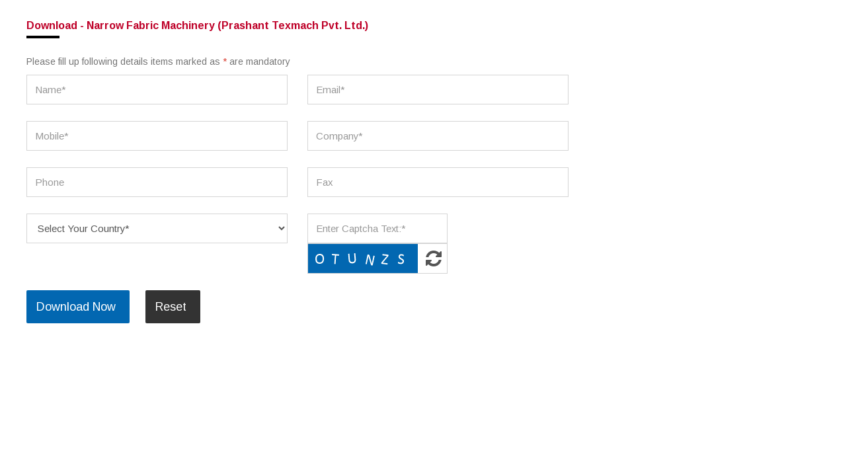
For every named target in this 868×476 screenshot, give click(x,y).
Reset (171, 307)
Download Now (76, 307)
